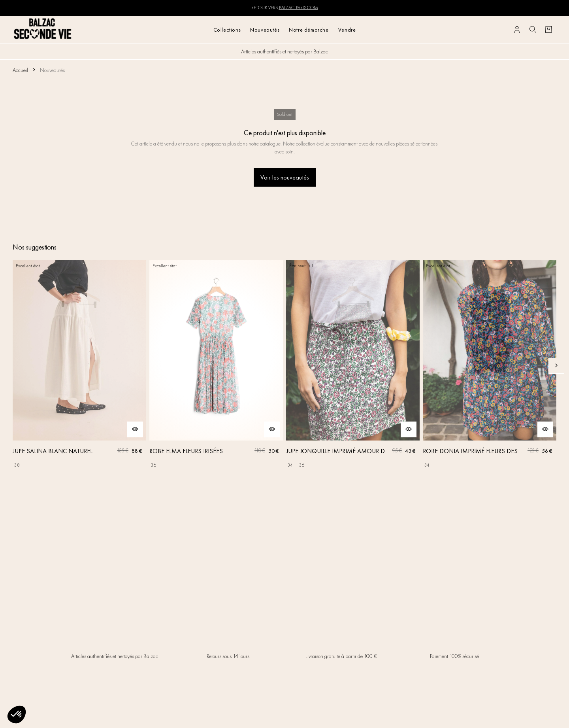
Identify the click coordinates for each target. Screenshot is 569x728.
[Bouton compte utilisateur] (517, 30)
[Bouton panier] (548, 30)
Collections (227, 30)
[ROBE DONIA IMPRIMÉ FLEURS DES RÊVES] (490, 366)
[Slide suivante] (556, 366)
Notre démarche (309, 30)
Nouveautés (265, 30)
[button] (17, 715)
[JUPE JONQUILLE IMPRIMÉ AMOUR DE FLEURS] (353, 366)
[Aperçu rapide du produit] (135, 429)
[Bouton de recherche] (533, 30)
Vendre (347, 30)
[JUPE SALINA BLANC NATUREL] (79, 366)
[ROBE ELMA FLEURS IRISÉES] (216, 366)
